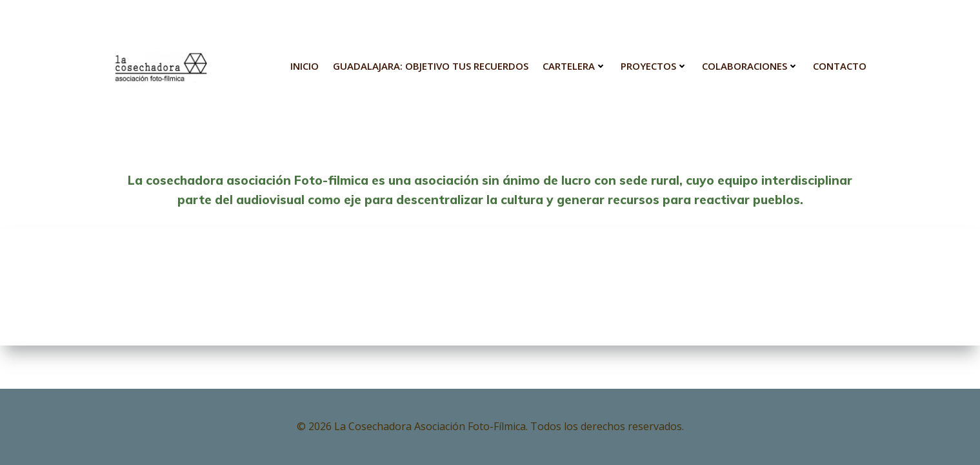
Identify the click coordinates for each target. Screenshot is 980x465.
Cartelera (575, 66)
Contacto (840, 66)
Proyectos (654, 66)
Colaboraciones (750, 66)
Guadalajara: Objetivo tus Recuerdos (431, 66)
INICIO (305, 66)
